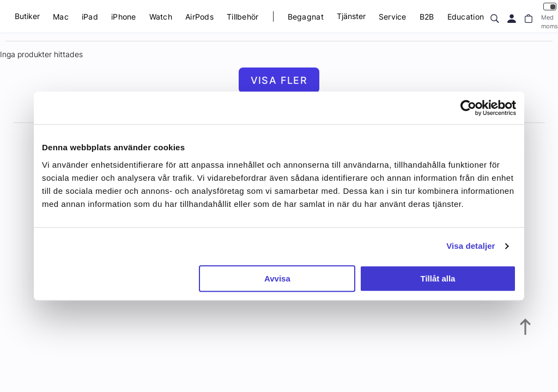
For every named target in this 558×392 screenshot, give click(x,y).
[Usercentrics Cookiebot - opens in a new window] (468, 108)
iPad (90, 17)
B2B (427, 17)
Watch (161, 17)
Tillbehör (243, 17)
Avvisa (277, 278)
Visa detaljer (471, 246)
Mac (61, 17)
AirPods (199, 17)
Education (466, 17)
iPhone (124, 17)
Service (393, 17)
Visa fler (279, 80)
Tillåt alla (438, 278)
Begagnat (306, 17)
